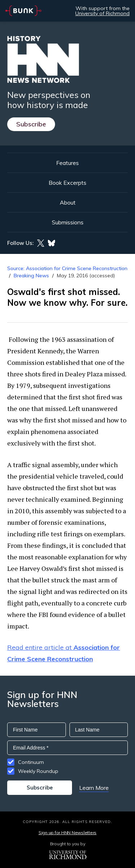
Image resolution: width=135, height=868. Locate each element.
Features (67, 163)
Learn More (94, 788)
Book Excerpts (67, 183)
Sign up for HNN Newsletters (67, 833)
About (68, 202)
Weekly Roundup (38, 771)
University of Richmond (102, 13)
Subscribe (31, 124)
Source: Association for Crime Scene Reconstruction (67, 268)
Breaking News (31, 276)
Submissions (68, 222)
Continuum (31, 762)
